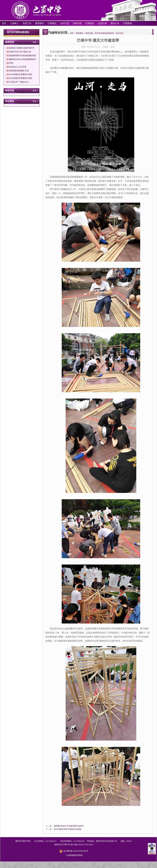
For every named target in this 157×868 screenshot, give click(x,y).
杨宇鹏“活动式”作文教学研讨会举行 (69, 826)
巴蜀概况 (52, 23)
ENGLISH (89, 845)
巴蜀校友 (90, 23)
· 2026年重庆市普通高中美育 (19, 78)
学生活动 (119, 33)
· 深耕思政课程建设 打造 (17, 71)
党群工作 (27, 23)
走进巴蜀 (102, 23)
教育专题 (89, 33)
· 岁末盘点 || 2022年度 (16, 67)
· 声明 (9, 63)
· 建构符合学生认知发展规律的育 (21, 59)
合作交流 (65, 23)
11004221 (81, 845)
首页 (4, 23)
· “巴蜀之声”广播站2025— (18, 82)
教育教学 (40, 23)
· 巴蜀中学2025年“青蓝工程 (18, 52)
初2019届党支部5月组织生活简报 (68, 829)
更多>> (36, 42)
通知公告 (115, 23)
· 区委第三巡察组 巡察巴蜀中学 (20, 48)
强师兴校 (77, 23)
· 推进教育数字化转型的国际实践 (21, 56)
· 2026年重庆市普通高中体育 (19, 74)
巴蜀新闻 (127, 23)
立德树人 (14, 23)
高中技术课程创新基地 (104, 33)
